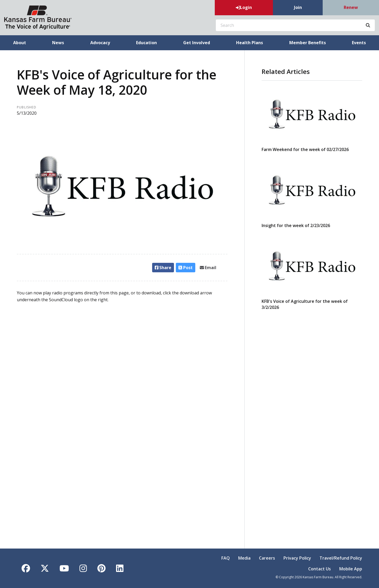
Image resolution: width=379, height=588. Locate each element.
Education (146, 43)
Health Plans (250, 43)
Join (298, 7)
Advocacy (100, 43)
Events (359, 43)
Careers (267, 558)
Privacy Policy (297, 558)
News (58, 43)
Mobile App (351, 569)
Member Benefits (308, 43)
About (20, 43)
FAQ (226, 558)
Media (244, 558)
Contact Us (320, 569)
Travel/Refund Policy (341, 558)
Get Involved (197, 43)
